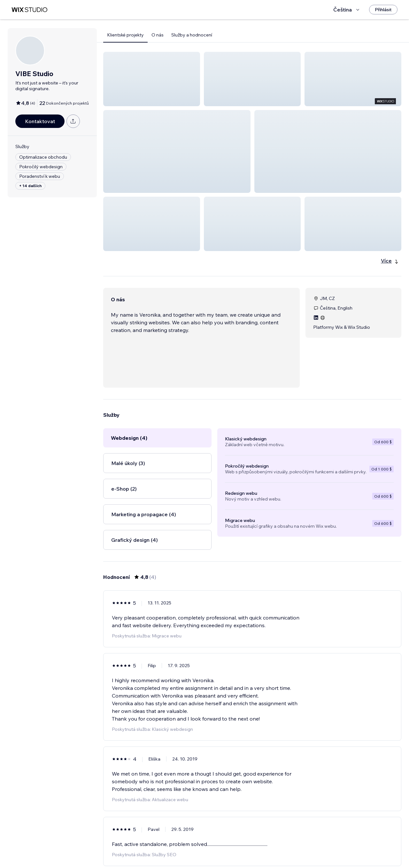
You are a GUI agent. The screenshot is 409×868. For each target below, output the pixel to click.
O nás (158, 35)
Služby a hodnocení (192, 35)
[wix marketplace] (29, 10)
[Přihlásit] (383, 10)
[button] (152, 79)
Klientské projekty (125, 35)
